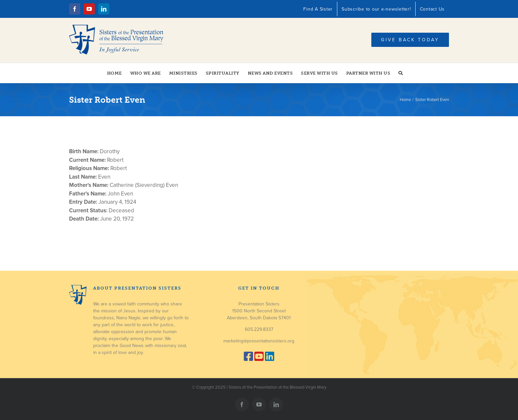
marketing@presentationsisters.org (259, 341)
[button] (401, 73)
